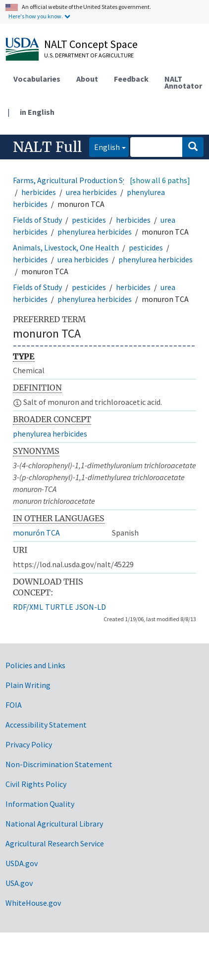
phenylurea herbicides (95, 232)
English (104, 146)
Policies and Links (35, 665)
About (87, 79)
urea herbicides (91, 192)
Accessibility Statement (46, 725)
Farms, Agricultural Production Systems (80, 180)
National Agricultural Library (54, 824)
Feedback (131, 79)
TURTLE (59, 607)
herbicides (39, 192)
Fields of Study (37, 220)
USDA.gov (22, 863)
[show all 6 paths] (160, 180)
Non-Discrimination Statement (59, 764)
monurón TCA (36, 533)
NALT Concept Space (91, 44)
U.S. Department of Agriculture (89, 55)
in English (37, 112)
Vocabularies (37, 79)
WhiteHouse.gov (33, 903)
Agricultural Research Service (55, 843)
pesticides (89, 220)
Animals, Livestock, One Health (66, 247)
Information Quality (40, 804)
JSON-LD (91, 607)
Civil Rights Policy (36, 784)
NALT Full (47, 147)
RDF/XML (28, 607)
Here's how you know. (36, 16)
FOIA (14, 705)
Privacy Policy (29, 744)
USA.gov (19, 883)
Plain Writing (28, 685)
